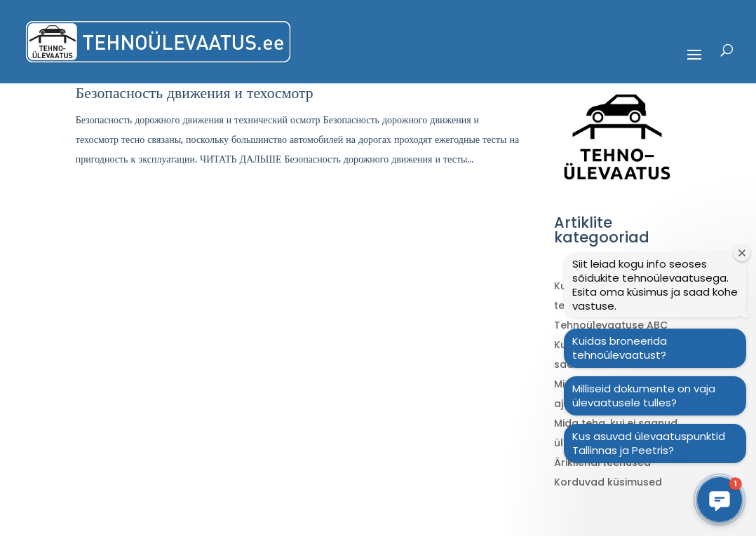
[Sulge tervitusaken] (742, 253)
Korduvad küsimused (608, 482)
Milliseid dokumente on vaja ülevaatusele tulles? (644, 396)
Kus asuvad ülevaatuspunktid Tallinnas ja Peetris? (649, 443)
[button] (720, 500)
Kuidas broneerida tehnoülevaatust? (620, 348)
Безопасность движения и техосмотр (195, 93)
